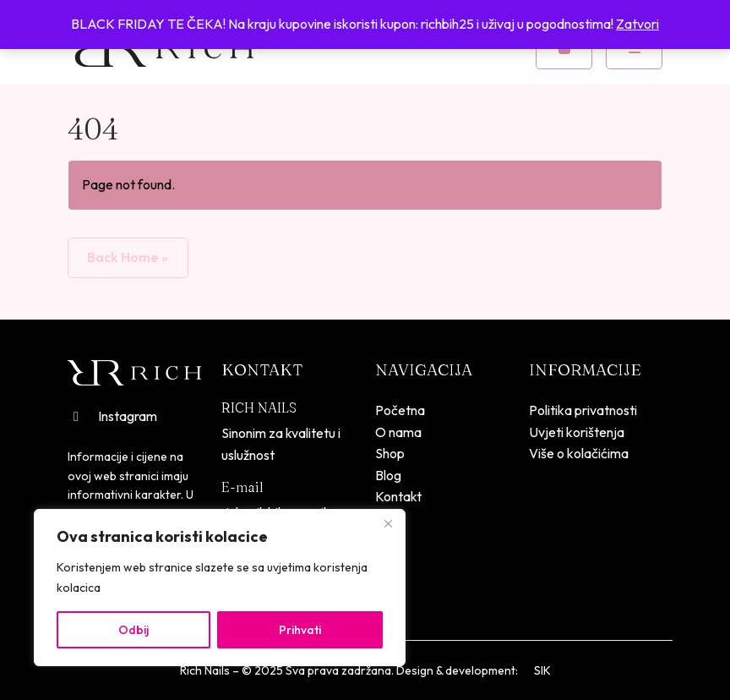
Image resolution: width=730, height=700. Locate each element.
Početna (400, 410)
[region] (220, 588)
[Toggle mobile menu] (634, 49)
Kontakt (398, 496)
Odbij (133, 630)
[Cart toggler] (564, 49)
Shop (390, 453)
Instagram (112, 416)
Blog (388, 475)
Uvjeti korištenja (577, 432)
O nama (398, 432)
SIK (542, 670)
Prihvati (300, 630)
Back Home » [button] (128, 257)
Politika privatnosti (583, 410)
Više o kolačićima (579, 453)
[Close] (388, 523)
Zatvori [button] (637, 24)
